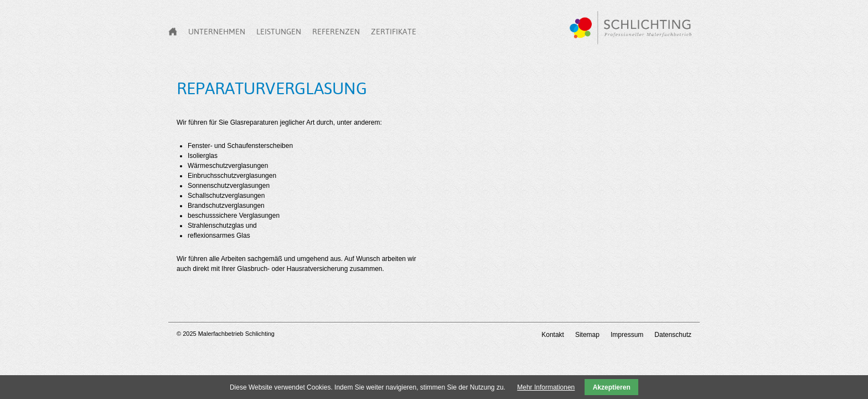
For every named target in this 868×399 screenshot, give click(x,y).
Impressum (627, 335)
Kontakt (553, 335)
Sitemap (587, 335)
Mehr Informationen (546, 387)
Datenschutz (673, 335)
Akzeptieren (612, 387)
